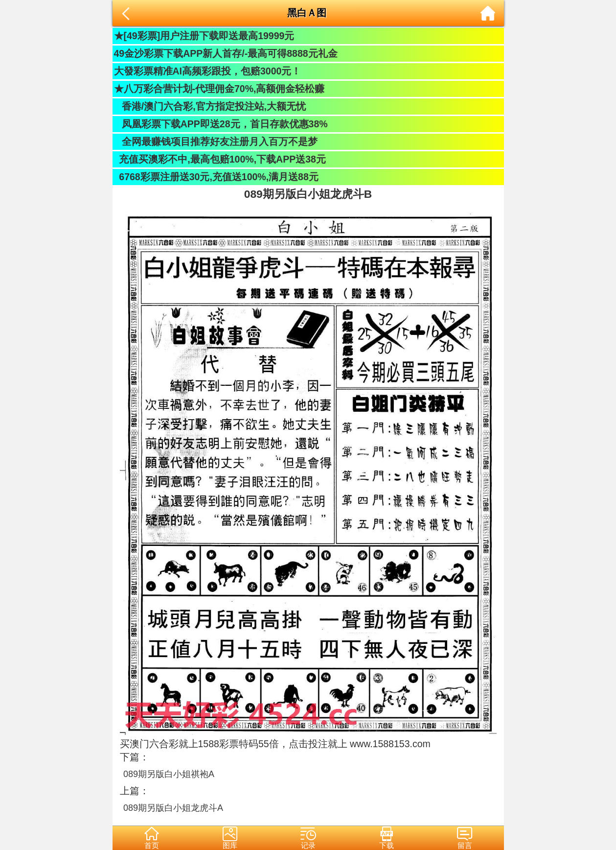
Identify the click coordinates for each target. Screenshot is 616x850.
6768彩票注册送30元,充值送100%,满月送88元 (216, 177)
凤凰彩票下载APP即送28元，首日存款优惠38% (221, 124)
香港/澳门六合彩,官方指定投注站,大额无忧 (210, 106)
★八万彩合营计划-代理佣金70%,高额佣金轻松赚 (219, 89)
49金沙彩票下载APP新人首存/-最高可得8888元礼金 (226, 53)
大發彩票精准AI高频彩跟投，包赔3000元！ (208, 71)
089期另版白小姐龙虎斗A (173, 808)
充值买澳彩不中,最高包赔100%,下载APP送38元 (220, 159)
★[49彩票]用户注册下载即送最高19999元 (204, 36)
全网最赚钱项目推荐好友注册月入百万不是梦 (216, 142)
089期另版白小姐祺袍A (169, 774)
